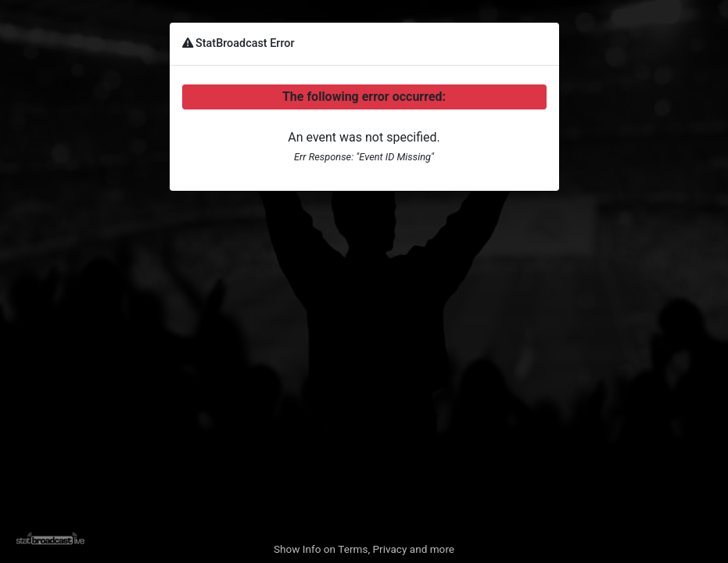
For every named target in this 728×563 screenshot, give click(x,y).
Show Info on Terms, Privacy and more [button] (364, 549)
